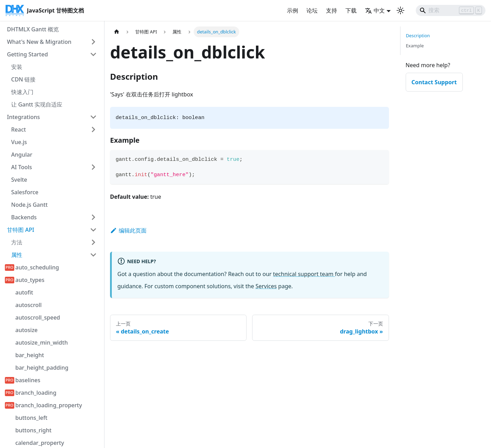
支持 (332, 10)
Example (415, 46)
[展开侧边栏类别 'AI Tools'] (93, 167)
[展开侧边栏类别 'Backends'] (93, 217)
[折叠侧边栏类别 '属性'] (93, 255)
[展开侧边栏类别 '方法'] (93, 242)
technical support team (304, 274)
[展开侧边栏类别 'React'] (93, 129)
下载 (351, 10)
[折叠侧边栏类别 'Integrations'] (93, 117)
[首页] (117, 32)
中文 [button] (375, 10)
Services (266, 286)
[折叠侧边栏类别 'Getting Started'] (93, 54)
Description (418, 36)
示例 (293, 10)
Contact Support (434, 82)
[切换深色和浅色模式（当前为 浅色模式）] (400, 10)
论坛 (312, 10)
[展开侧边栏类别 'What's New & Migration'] (93, 42)
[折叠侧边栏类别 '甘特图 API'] (93, 230)
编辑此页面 (128, 230)
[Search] (451, 10)
